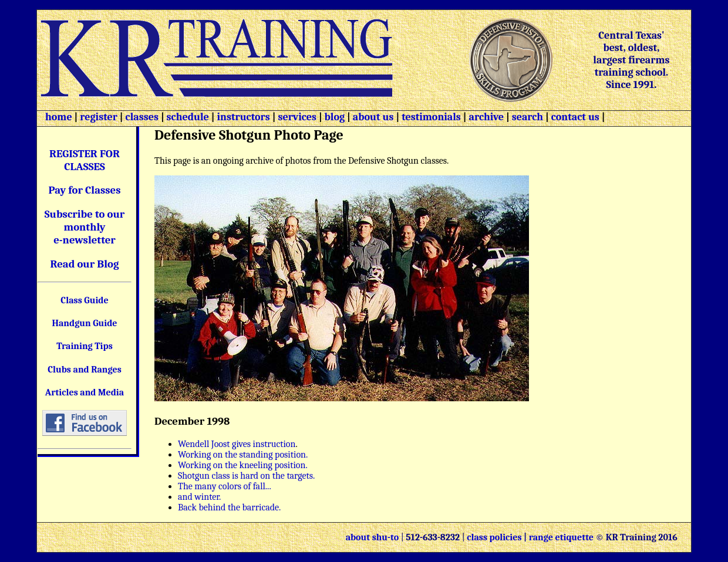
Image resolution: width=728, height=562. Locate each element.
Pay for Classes (85, 190)
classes (141, 117)
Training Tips (85, 346)
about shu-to (373, 537)
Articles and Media (85, 392)
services (297, 117)
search (528, 117)
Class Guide (84, 300)
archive (486, 117)
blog (335, 117)
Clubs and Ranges (85, 370)
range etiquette (561, 537)
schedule (188, 117)
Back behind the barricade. (229, 507)
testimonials (431, 117)
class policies (494, 537)
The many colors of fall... (225, 486)
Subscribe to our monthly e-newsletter (85, 227)
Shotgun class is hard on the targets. (246, 476)
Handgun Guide (84, 323)
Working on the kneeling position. (243, 465)
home (59, 117)
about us (372, 117)
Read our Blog (85, 264)
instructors (243, 117)
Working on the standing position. (243, 455)
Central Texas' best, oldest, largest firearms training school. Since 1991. (631, 60)
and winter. (199, 497)
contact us (575, 117)
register (99, 117)
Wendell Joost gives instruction (237, 444)
